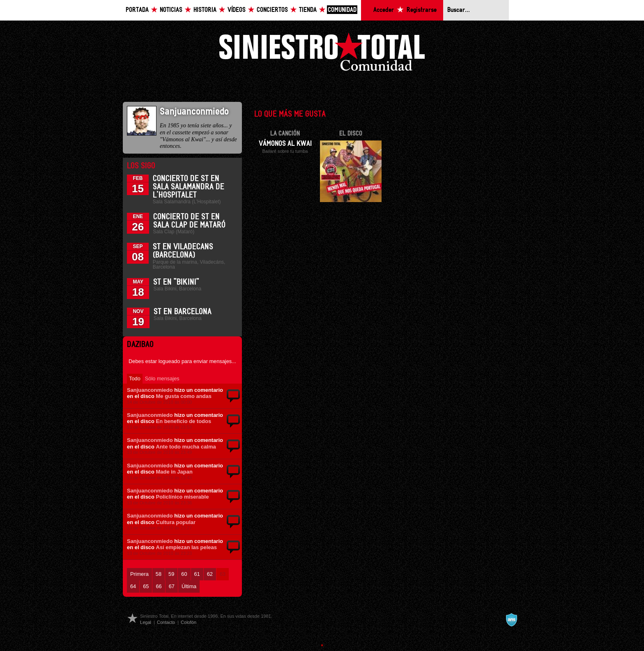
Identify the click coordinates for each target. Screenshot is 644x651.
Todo (135, 378)
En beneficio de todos (184, 421)
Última (189, 586)
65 (146, 586)
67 (172, 586)
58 (159, 574)
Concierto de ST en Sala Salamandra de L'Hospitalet (189, 187)
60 (184, 574)
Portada (137, 10)
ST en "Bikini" (176, 282)
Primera (139, 574)
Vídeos (237, 10)
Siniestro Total (322, 54)
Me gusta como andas (184, 396)
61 (197, 574)
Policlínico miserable (183, 497)
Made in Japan (174, 472)
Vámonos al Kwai (285, 144)
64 (133, 586)
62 (210, 574)
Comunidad (342, 10)
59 (171, 574)
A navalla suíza (511, 620)
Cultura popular (176, 522)
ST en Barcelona (183, 312)
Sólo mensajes (162, 378)
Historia (205, 10)
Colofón (189, 622)
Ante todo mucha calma (186, 447)
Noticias (171, 10)
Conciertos (272, 10)
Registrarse (422, 10)
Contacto (166, 622)
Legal (146, 622)
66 (159, 586)
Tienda (308, 10)
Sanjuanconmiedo (150, 390)
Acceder (384, 10)
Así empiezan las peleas (186, 547)
